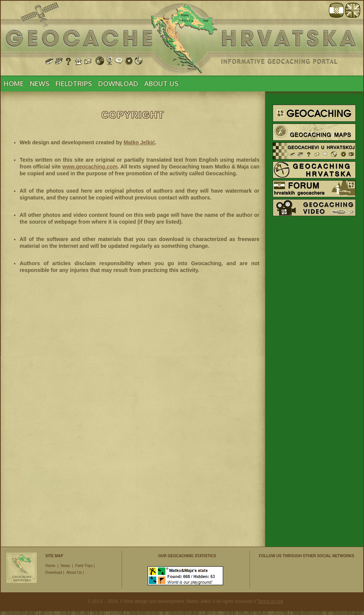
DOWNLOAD (118, 83)
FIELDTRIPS (74, 83)
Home (50, 566)
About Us (74, 573)
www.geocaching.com (90, 167)
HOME (14, 83)
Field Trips (84, 566)
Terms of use (270, 601)
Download (54, 573)
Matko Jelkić (139, 142)
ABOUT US (161, 83)
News (65, 566)
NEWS (40, 83)
